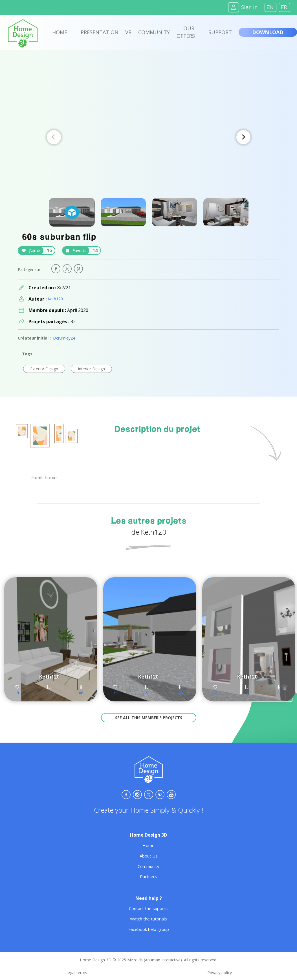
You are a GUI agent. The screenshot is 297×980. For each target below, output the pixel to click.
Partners (148, 876)
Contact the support (148, 908)
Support (220, 32)
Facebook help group (149, 929)
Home (60, 32)
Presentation (100, 32)
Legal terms (76, 973)
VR (128, 32)
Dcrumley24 (64, 338)
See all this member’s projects (149, 718)
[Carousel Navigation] (149, 137)
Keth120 (55, 299)
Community (154, 32)
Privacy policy (220, 973)
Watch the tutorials (148, 919)
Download (268, 32)
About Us (149, 856)
